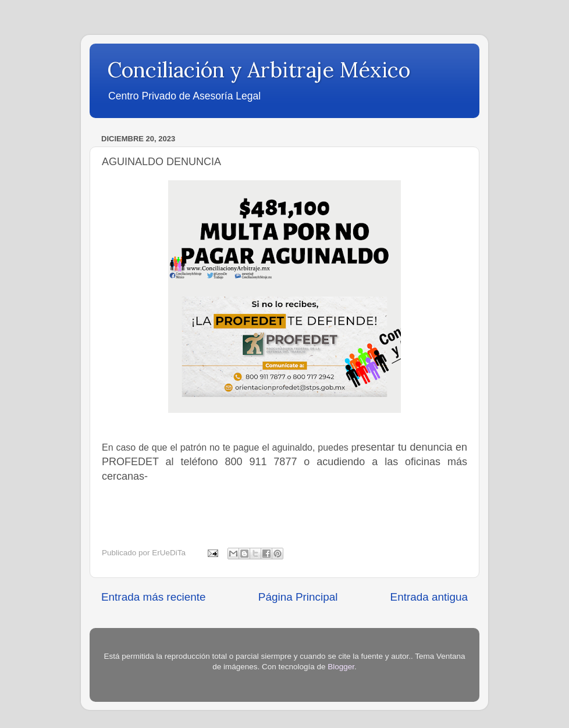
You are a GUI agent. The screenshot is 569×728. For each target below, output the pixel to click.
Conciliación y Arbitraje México (259, 70)
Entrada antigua (429, 597)
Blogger (341, 667)
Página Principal (298, 597)
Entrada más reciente (154, 597)
